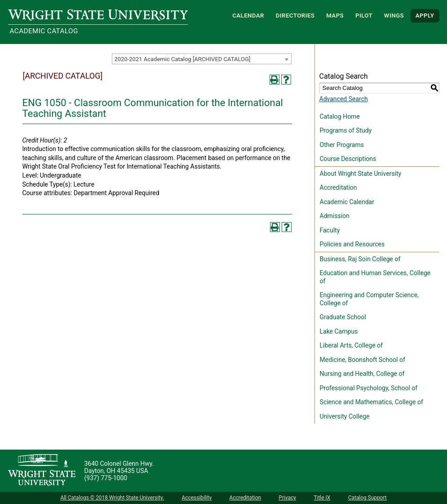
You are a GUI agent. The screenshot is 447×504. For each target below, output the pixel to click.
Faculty (330, 230)
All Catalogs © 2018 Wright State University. (112, 498)
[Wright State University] (42, 471)
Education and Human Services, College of (375, 277)
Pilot (364, 16)
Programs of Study (346, 130)
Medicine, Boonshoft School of (363, 360)
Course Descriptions (348, 159)
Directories (295, 16)
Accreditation (339, 187)
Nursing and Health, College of (362, 374)
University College (345, 416)
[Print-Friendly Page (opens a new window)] (274, 80)
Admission (335, 216)
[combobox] (202, 59)
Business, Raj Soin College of (360, 259)
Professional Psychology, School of (369, 388)
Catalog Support (367, 498)
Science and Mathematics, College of (372, 402)
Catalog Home (340, 116)
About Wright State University (361, 174)
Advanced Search (344, 99)
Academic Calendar (347, 202)
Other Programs (342, 145)
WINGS (394, 16)
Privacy (288, 498)
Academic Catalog (44, 31)
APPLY (425, 16)
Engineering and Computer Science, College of (369, 299)
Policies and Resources (352, 244)
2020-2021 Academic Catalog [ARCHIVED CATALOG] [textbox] (183, 59)
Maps (335, 16)
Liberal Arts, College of (351, 345)
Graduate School (343, 317)
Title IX (322, 498)
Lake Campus (339, 331)
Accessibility (197, 498)
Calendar (248, 16)
